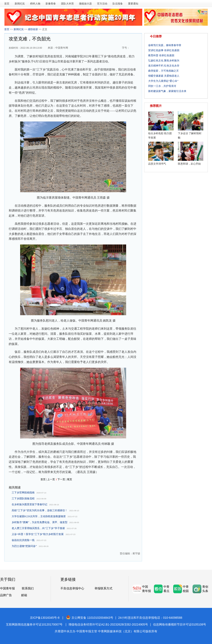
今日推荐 (156, 36)
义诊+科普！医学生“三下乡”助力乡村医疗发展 (38, 534)
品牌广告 (6, 595)
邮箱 (24, 595)
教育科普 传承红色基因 (161, 55)
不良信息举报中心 (72, 588)
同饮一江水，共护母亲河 (162, 86)
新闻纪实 (20, 4)
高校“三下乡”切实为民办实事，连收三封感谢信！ (40, 510)
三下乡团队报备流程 (23, 499)
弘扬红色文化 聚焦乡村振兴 (164, 61)
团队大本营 (67, 4)
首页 (7, 4)
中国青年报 (7, 588)
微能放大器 (85, 4)
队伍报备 (118, 4)
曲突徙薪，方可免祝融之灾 (163, 71)
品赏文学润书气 (157, 164)
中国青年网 (62, 48)
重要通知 (133, 4)
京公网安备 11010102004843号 (90, 618)
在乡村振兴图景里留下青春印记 (29, 504)
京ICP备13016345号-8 (45, 618)
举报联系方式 (103, 588)
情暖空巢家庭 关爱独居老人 (164, 76)
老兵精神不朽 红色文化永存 (164, 66)
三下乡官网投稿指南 (23, 493)
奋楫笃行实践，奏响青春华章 (165, 45)
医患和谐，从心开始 (189, 164)
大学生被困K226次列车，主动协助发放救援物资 (39, 516)
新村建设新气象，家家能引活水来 (167, 91)
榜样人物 (35, 4)
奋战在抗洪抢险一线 (23, 540)
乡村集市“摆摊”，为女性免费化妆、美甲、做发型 (40, 522)
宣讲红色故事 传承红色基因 (164, 50)
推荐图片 (156, 106)
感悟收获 (33, 29)
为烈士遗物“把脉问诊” (24, 546)
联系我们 (28, 588)
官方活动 (102, 4)
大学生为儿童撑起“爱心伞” (163, 81)
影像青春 (51, 4)
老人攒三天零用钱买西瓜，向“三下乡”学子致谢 (38, 528)
